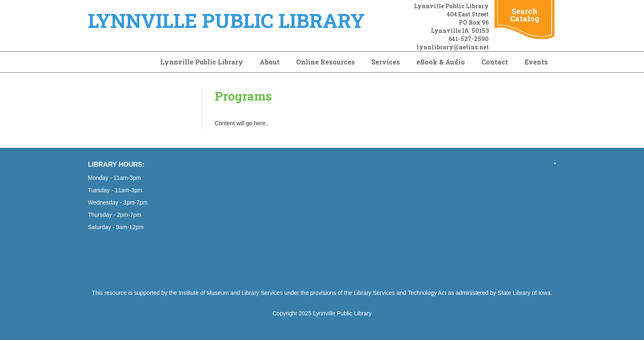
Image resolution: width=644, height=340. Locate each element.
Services (386, 62)
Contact (495, 62)
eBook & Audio (441, 62)
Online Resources (325, 62)
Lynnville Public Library (202, 62)
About (270, 62)
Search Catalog (525, 15)
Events (536, 62)
